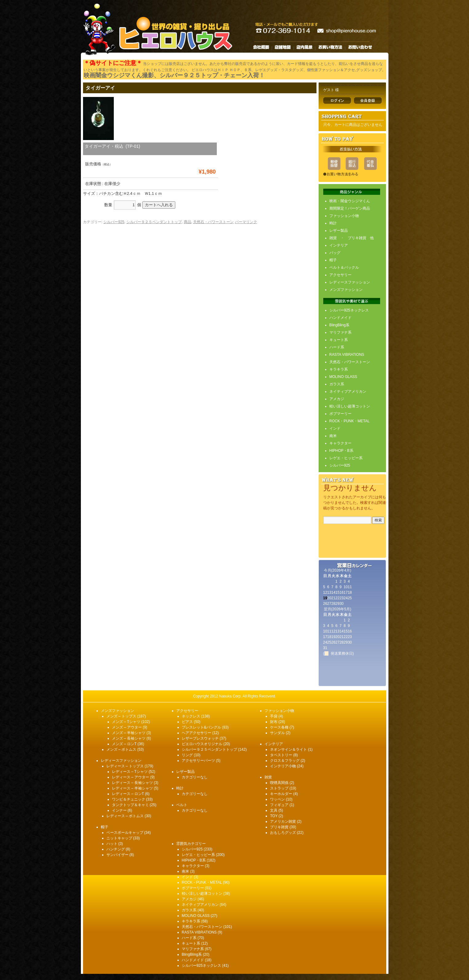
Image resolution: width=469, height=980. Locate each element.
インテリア (339, 245)
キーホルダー (281, 794)
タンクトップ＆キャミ (130, 805)
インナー (119, 810)
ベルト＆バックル (344, 267)
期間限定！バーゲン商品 (350, 208)
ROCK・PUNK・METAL (350, 421)
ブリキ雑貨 (279, 827)
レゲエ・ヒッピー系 (346, 458)
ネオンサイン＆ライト (288, 749)
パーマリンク (246, 222)
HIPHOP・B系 (341, 451)
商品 (188, 222)
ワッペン (277, 799)
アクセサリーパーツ (198, 761)
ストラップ (279, 788)
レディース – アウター (131, 777)
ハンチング (116, 849)
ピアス (187, 722)
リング (187, 755)
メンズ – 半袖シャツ (129, 733)
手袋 (274, 716)
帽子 (333, 260)
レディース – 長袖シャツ (132, 783)
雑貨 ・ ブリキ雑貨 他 (352, 238)
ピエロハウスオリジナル (202, 744)
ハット (112, 844)
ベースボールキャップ (125, 833)
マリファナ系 (340, 332)
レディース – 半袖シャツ (132, 788)
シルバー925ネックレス (349, 310)
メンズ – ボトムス (121, 749)
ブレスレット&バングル (201, 727)
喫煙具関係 (279, 783)
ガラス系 (337, 384)
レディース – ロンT (128, 794)
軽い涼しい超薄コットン (350, 406)
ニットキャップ (119, 838)
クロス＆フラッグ (285, 761)
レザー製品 (339, 231)
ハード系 (337, 347)
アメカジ (337, 399)
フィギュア (279, 805)
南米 (333, 436)
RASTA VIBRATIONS (347, 355)
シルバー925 (114, 222)
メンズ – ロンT (124, 744)
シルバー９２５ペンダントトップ (154, 222)
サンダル (277, 733)
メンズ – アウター (127, 727)
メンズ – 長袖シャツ (129, 738)
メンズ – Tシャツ (126, 722)
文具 (274, 810)
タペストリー (281, 755)
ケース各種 (279, 727)
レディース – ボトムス (125, 816)
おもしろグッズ (283, 833)
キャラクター (340, 443)
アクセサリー (340, 275)
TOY (274, 816)
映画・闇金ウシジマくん (350, 201)
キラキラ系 (339, 369)
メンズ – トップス (121, 716)
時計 (333, 223)
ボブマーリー (340, 414)
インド (335, 428)
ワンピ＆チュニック (129, 799)
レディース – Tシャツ (130, 772)
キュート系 (339, 340)
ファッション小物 (344, 216)
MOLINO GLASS (343, 377)
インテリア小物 (283, 766)
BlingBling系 (339, 325)
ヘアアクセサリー (197, 733)
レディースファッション (350, 282)
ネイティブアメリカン (348, 392)
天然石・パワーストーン (213, 222)
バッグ (335, 253)
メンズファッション (346, 290)
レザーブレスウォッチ (200, 738)
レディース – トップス (125, 766)
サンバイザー (117, 855)
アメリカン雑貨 (283, 821)
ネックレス (191, 716)
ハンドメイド (340, 318)
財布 (274, 722)
